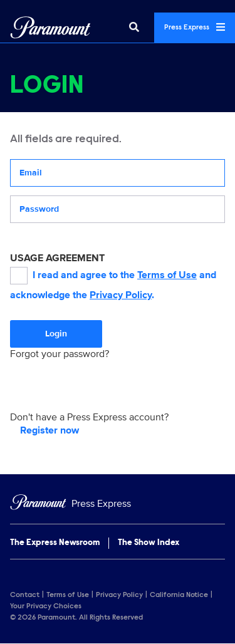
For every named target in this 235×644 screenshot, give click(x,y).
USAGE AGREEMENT (57, 258)
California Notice (179, 595)
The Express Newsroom (55, 543)
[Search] (134, 28)
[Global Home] (50, 28)
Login (56, 334)
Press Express (195, 27)
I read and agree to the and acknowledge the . (113, 284)
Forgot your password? (60, 354)
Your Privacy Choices (46, 606)
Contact (25, 595)
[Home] (118, 504)
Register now (50, 430)
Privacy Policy (121, 295)
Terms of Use (167, 275)
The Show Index (149, 543)
